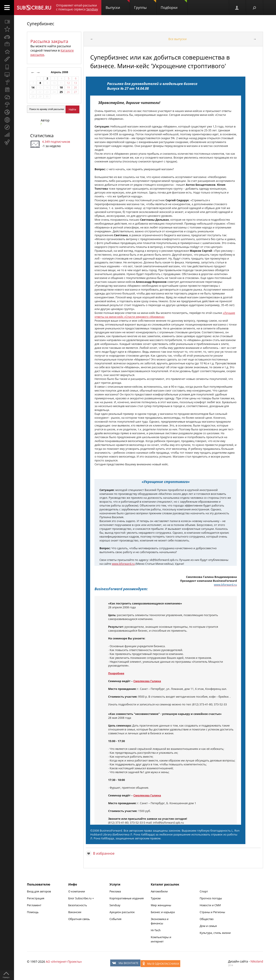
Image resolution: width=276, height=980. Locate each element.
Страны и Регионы (212, 912)
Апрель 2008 (60, 72)
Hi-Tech (156, 930)
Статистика (42, 136)
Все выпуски (178, 39)
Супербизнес (41, 24)
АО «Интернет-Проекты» (64, 962)
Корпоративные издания (127, 898)
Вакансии (75, 912)
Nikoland (257, 961)
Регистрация (36, 898)
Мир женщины (161, 905)
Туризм (156, 898)
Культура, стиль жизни (215, 933)
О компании (77, 891)
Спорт (204, 891)
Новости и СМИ (210, 905)
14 (33, 87)
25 (61, 92)
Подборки (174, 5)
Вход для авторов (39, 891)
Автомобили (159, 891)
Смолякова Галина (147, 681)
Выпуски (118, 5)
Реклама (115, 891)
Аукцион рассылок (122, 912)
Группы (145, 5)
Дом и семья (208, 926)
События (115, 919)
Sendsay (115, 905)
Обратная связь (79, 919)
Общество (207, 919)
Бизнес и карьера (163, 912)
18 (61, 87)
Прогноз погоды (211, 898)
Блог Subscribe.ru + (81, 898)
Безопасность (78, 905)
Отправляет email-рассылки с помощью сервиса (77, 7)
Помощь (33, 912)
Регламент (34, 905)
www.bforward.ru (123, 564)
